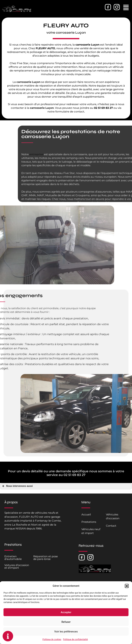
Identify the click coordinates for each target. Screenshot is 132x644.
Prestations (89, 522)
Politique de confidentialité (75, 639)
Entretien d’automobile (13, 558)
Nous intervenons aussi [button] (17, 486)
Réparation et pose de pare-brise (46, 558)
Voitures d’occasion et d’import (17, 566)
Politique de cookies (52, 639)
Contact (111, 526)
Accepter (66, 612)
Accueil (86, 514)
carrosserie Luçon (88, 45)
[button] (127, 586)
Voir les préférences (66, 632)
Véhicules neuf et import (91, 531)
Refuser (66, 622)
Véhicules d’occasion (113, 516)
